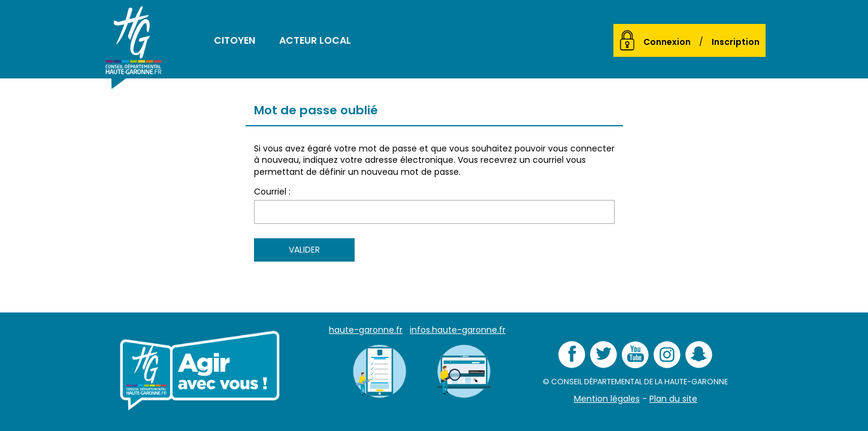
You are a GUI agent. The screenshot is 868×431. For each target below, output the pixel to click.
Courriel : (272, 192)
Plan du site (673, 399)
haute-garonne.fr (366, 330)
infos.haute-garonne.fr (458, 330)
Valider (304, 250)
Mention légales (607, 399)
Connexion (667, 42)
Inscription (736, 42)
